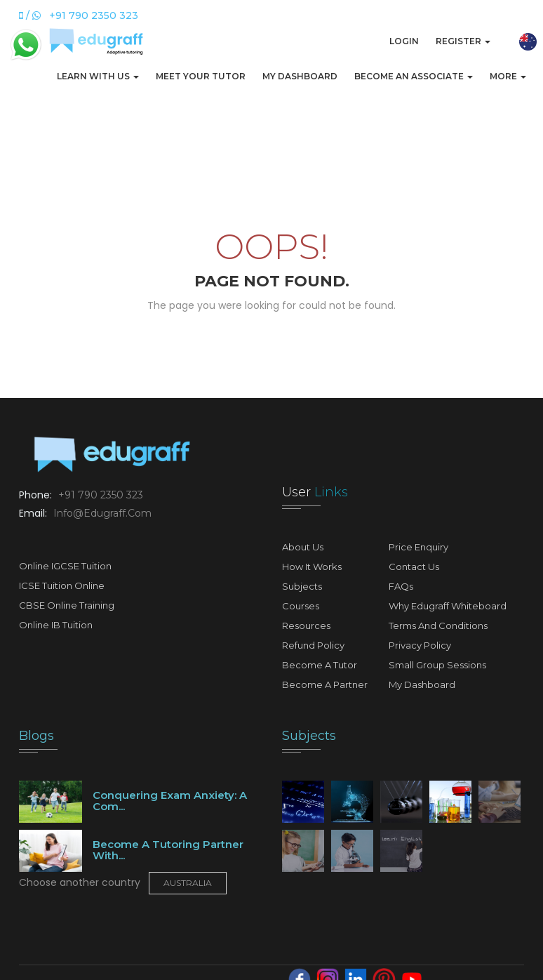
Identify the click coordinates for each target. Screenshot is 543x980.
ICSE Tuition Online (62, 585)
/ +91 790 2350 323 (79, 15)
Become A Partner (325, 684)
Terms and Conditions (438, 625)
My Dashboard (300, 76)
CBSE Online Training (67, 605)
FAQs (401, 586)
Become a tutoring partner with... (168, 850)
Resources (306, 625)
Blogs (36, 736)
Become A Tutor (320, 665)
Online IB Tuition (56, 625)
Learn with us (98, 76)
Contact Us (414, 567)
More (508, 76)
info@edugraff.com (101, 513)
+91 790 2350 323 (99, 495)
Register (463, 41)
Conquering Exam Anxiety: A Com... (170, 801)
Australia (188, 883)
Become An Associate (414, 76)
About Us (303, 547)
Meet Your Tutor (201, 76)
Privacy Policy (420, 645)
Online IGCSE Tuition (65, 566)
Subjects (302, 586)
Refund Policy (313, 645)
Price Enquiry (418, 547)
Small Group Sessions (437, 665)
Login (404, 41)
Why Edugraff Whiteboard (448, 606)
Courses (301, 606)
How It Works (312, 567)
